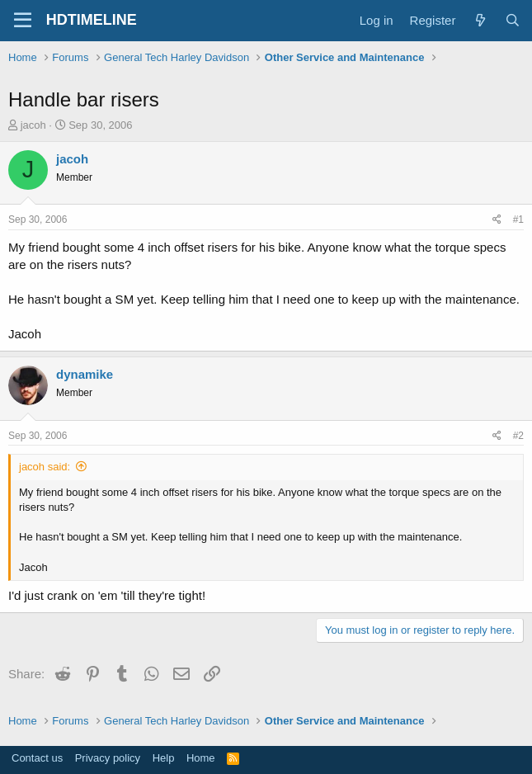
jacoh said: (45, 467)
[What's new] (480, 20)
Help (164, 758)
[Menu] (23, 21)
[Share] (497, 220)
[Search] (513, 20)
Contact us (37, 758)
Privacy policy (108, 758)
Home (201, 758)
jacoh (33, 125)
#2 (518, 436)
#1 (518, 219)
